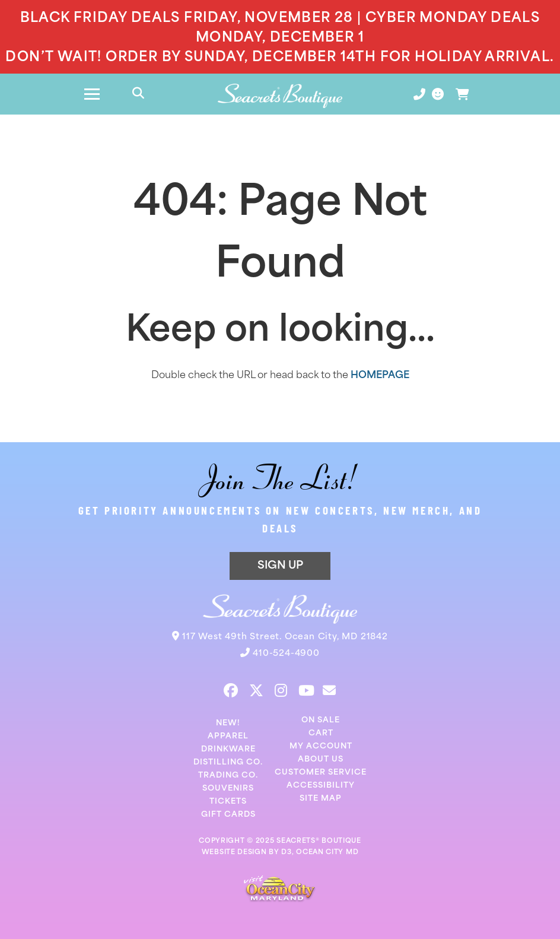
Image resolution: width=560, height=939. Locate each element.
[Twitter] (256, 690)
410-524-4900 (286, 654)
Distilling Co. (228, 762)
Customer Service (321, 773)
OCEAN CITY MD (327, 853)
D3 (286, 853)
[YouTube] (306, 690)
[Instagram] (281, 690)
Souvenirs (228, 789)
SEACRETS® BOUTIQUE (319, 841)
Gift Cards (228, 815)
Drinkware (228, 749)
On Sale (321, 720)
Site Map (321, 799)
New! (228, 723)
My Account (321, 746)
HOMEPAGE (380, 376)
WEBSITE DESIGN (234, 853)
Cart (321, 733)
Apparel (228, 736)
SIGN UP (280, 566)
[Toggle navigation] (92, 94)
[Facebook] (231, 690)
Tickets (228, 802)
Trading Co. (228, 775)
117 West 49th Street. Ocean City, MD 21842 (285, 637)
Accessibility (321, 786)
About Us (321, 759)
